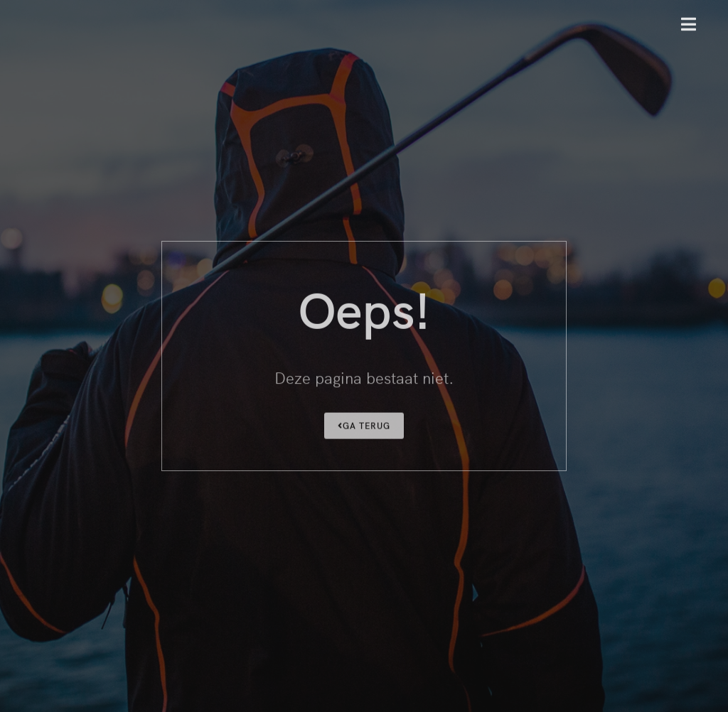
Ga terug (364, 427)
